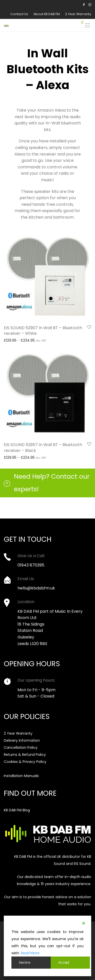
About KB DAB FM (47, 14)
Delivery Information (22, 740)
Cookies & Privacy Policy (25, 762)
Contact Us (19, 14)
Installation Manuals (21, 776)
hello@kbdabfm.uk (36, 588)
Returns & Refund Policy (25, 755)
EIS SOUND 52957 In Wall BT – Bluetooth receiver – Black (43, 447)
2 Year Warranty (78, 14)
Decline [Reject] (25, 962)
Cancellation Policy (21, 747)
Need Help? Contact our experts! (52, 483)
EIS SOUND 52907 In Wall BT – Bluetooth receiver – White (43, 331)
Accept (64, 962)
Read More (30, 953)
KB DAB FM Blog (17, 810)
